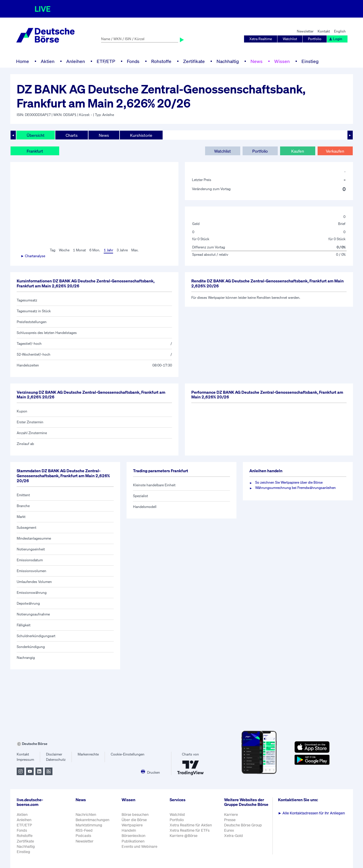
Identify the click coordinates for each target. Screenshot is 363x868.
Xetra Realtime (261, 39)
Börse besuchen (135, 815)
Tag (53, 250)
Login (335, 39)
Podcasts (83, 836)
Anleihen (76, 61)
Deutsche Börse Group (243, 825)
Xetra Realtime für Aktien (191, 825)
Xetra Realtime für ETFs (190, 830)
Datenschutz (56, 759)
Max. (135, 250)
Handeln (129, 830)
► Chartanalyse (33, 256)
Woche (64, 250)
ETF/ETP (106, 61)
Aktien (48, 61)
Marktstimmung (89, 825)
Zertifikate (194, 61)
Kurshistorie (141, 135)
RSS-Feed (84, 830)
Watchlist (290, 39)
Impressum (25, 759)
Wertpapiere (132, 825)
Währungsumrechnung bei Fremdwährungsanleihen (295, 488)
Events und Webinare (139, 846)
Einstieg (310, 61)
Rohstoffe (161, 61)
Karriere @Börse (184, 836)
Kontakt (324, 31)
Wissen (282, 61)
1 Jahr (108, 250)
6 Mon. (95, 250)
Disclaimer (54, 754)
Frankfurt (35, 151)
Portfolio (315, 39)
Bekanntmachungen (92, 820)
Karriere (231, 815)
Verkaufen (335, 151)
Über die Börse (134, 820)
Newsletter (305, 31)
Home (23, 61)
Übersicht (36, 135)
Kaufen (298, 151)
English (340, 31)
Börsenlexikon (133, 836)
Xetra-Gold (234, 836)
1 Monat (79, 250)
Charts (72, 135)
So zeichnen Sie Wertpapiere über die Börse (289, 482)
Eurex (229, 830)
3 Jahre (122, 250)
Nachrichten (86, 815)
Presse (230, 820)
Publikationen (133, 841)
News (257, 61)
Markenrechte (88, 754)
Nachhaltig (228, 61)
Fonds (133, 61)
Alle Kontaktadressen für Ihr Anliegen (312, 813)
